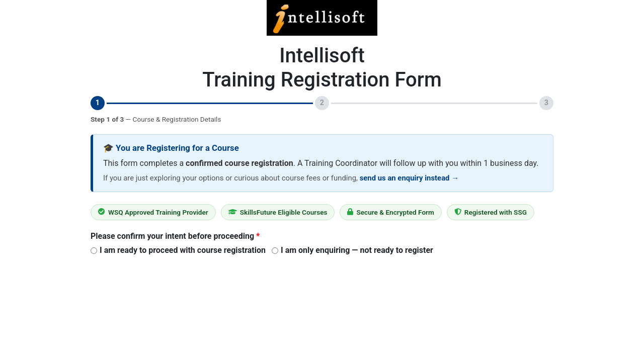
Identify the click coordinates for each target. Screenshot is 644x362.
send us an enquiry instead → (409, 178)
